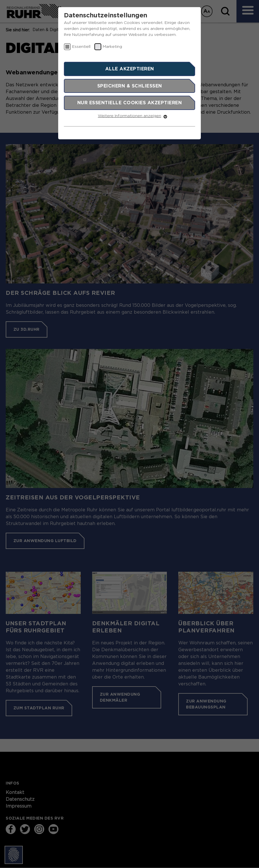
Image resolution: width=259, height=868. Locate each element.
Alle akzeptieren (130, 69)
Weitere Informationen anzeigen (129, 116)
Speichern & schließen (130, 86)
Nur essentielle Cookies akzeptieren (130, 103)
